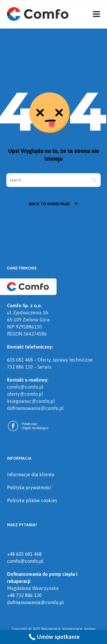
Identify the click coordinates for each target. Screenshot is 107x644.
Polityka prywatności (29, 487)
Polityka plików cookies (32, 500)
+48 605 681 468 (24, 554)
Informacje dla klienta (31, 474)
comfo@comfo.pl (25, 561)
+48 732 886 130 (24, 595)
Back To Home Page (50, 204)
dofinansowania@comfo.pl (35, 602)
